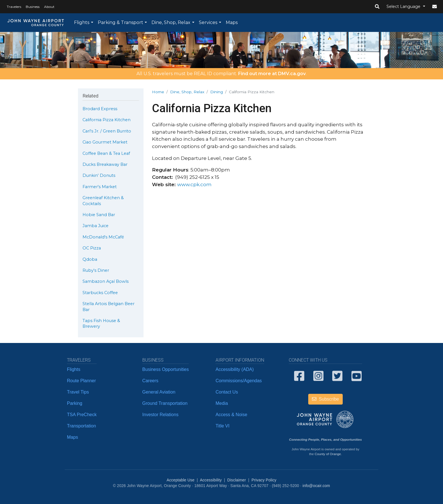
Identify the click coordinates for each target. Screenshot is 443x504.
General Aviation (159, 392)
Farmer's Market (100, 187)
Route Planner (81, 381)
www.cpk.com (194, 184)
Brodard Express (100, 109)
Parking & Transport (120, 22)
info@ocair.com (316, 486)
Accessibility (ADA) (235, 369)
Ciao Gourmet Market (105, 142)
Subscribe (325, 399)
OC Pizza (92, 248)
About (49, 7)
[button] (377, 7)
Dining (217, 92)
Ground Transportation (165, 403)
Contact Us (227, 392)
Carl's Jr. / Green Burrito (107, 131)
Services (208, 22)
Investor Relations (160, 415)
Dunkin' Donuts (99, 175)
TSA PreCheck (82, 415)
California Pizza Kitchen (107, 120)
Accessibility (211, 480)
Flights (82, 22)
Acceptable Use (181, 480)
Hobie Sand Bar (99, 215)
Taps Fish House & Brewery (101, 323)
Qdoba (90, 259)
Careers (150, 381)
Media (222, 403)
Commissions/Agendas (239, 381)
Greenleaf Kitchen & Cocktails (103, 201)
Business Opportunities (166, 369)
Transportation (82, 426)
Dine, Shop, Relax (171, 22)
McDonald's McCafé (103, 237)
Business (33, 7)
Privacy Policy (264, 480)
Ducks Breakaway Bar (105, 164)
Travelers (14, 7)
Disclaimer (237, 480)
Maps (232, 22)
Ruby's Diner (96, 270)
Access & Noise (231, 415)
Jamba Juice (95, 226)
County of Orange (328, 454)
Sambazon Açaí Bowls (106, 281)
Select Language (404, 6)
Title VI (222, 426)
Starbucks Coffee (100, 293)
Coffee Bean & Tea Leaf (106, 153)
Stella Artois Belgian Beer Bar (108, 307)
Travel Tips (78, 392)
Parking (75, 403)
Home (158, 92)
